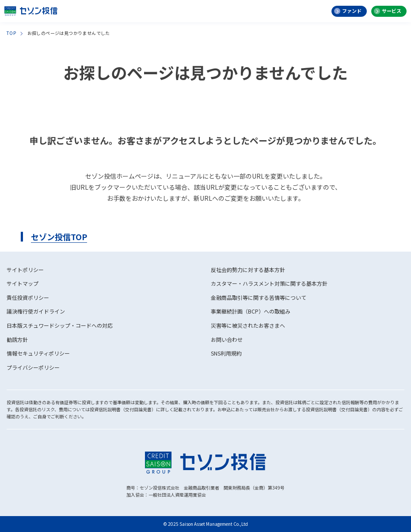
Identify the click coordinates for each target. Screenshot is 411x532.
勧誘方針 (17, 339)
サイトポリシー (25, 270)
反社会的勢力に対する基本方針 (248, 270)
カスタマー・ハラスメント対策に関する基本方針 (269, 283)
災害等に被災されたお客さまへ (248, 325)
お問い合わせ (227, 339)
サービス (392, 11)
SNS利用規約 (226, 353)
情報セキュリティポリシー (38, 353)
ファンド (352, 11)
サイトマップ (23, 283)
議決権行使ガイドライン (36, 311)
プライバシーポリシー (33, 367)
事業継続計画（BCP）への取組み (251, 311)
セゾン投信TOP (59, 237)
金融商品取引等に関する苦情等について (259, 297)
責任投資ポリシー (28, 297)
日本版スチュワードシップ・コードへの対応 (60, 325)
